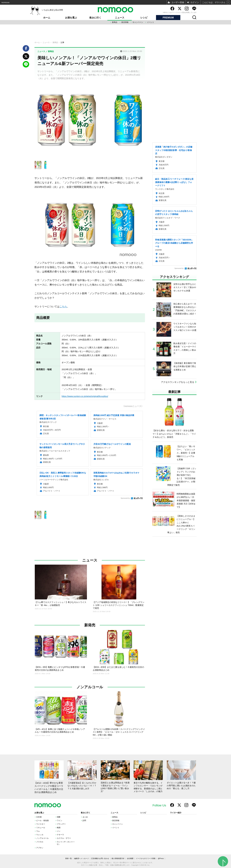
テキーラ (60, 835)
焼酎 (59, 817)
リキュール (41, 828)
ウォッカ (40, 835)
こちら (63, 306)
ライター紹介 (176, 813)
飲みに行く (95, 18)
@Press (161, 858)
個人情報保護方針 (118, 858)
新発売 (90, 625)
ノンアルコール (90, 687)
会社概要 (130, 858)
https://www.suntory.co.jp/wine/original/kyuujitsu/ (85, 396)
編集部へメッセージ (82, 858)
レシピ (144, 18)
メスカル (40, 842)
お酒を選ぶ (71, 18)
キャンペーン (138, 22)
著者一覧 (69, 858)
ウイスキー (41, 824)
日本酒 (39, 817)
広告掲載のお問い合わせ (100, 858)
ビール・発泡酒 (42, 821)
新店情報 (125, 22)
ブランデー (61, 824)
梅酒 (59, 828)
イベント (151, 22)
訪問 (84, 821)
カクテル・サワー (64, 838)
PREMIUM (168, 18)
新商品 (115, 22)
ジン (59, 831)
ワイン (60, 821)
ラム (38, 831)
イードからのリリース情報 (146, 858)
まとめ (85, 817)
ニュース (120, 18)
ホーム (47, 18)
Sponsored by (125, 498)
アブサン (40, 848)
